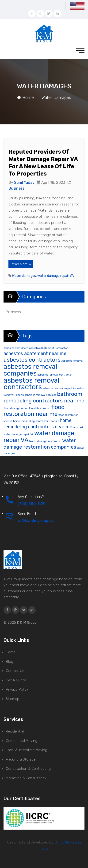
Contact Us (15, 671)
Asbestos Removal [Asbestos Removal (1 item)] (72, 361)
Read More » (21, 264)
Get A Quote (16, 680)
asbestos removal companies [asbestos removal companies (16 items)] (30, 370)
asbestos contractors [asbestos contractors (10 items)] (32, 360)
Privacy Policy (17, 689)
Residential (15, 731)
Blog (10, 662)
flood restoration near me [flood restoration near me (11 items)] (34, 410)
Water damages (24, 276)
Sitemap (13, 699)
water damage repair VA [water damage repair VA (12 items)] (39, 436)
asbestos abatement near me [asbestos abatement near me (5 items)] (35, 354)
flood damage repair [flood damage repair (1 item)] (16, 408)
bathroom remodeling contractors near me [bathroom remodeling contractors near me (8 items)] (44, 397)
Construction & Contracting (28, 769)
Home (25, 98)
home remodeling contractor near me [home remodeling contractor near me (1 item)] (36, 421)
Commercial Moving (22, 741)
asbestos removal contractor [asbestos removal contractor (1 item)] (55, 375)
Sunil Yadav (24, 182)
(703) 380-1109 (32, 504)
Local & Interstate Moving (27, 750)
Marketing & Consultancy (26, 778)
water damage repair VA (55, 276)
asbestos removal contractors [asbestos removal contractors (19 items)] (31, 384)
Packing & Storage (21, 759)
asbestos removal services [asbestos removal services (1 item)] (40, 395)
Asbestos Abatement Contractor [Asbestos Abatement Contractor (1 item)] (48, 348)
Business (16, 188)
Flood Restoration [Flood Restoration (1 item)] (40, 408)
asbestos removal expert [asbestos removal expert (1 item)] (57, 388)
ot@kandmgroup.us (36, 521)
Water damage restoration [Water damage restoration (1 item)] (45, 441)
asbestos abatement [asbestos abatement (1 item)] (16, 348)
